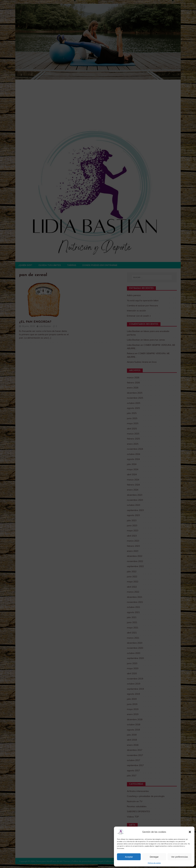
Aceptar (129, 857)
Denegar (154, 857)
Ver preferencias (180, 857)
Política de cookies (154, 863)
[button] (190, 832)
